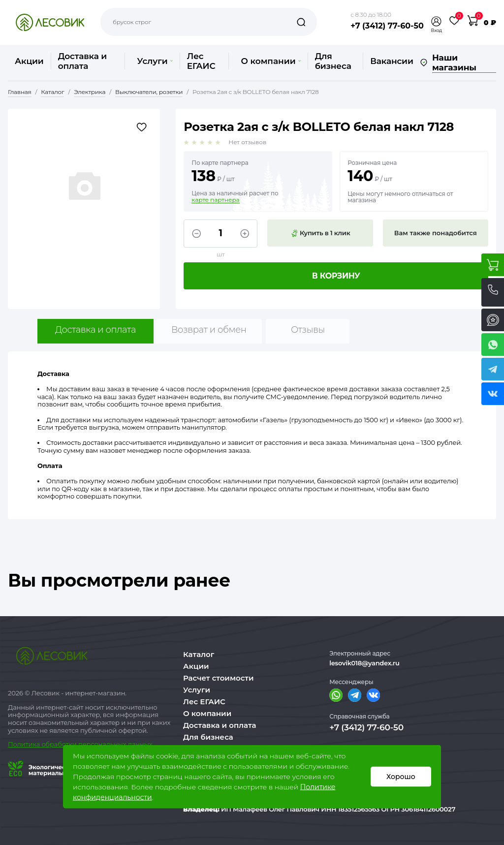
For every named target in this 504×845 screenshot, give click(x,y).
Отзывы (308, 330)
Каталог (199, 654)
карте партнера (215, 200)
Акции (29, 61)
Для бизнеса (333, 61)
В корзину (336, 276)
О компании (270, 61)
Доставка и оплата (82, 61)
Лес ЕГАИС (201, 61)
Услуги (155, 61)
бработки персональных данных (99, 744)
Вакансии (392, 61)
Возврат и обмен (209, 330)
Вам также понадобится (436, 233)
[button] (437, 21)
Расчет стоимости (219, 678)
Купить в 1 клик (320, 233)
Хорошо (401, 777)
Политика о (27, 744)
